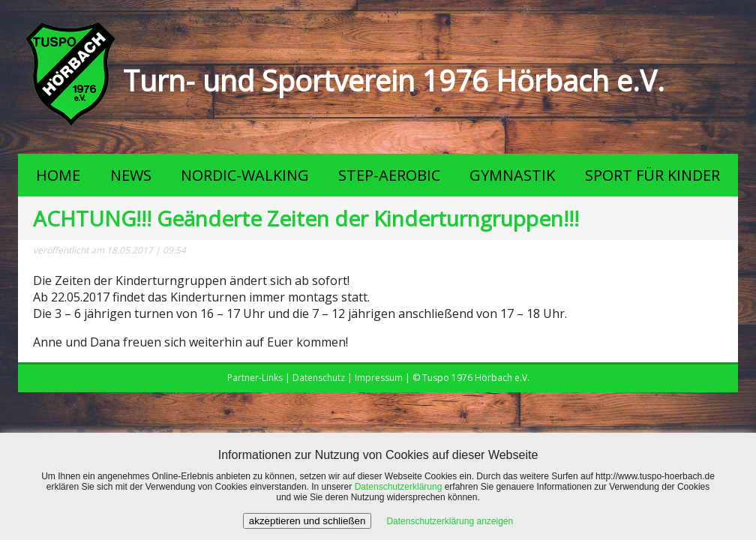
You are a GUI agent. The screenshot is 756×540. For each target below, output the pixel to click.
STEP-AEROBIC (389, 175)
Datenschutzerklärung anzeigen (450, 521)
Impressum (379, 378)
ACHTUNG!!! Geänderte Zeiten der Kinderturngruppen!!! (306, 218)
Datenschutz (319, 378)
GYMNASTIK (512, 175)
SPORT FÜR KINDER (652, 175)
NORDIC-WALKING (245, 175)
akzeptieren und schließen (307, 521)
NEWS (131, 175)
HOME (58, 175)
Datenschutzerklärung (399, 487)
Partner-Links (255, 378)
